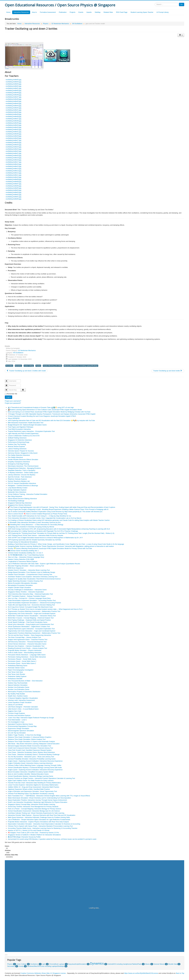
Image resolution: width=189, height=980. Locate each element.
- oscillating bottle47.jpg (13, 97)
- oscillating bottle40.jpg (13, 112)
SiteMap (98, 12)
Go (182, 4)
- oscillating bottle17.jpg (13, 162)
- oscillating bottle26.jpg (13, 142)
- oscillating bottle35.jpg (13, 123)
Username (8, 380)
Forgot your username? (13, 401)
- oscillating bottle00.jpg (13, 199)
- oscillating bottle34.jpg (13, 125)
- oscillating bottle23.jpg (13, 149)
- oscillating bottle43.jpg (13, 106)
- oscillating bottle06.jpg (13, 186)
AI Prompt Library (163, 12)
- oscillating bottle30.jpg (13, 134)
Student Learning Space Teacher (142, 12)
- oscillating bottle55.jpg (13, 80)
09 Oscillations (18, 353)
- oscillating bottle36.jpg (13, 121)
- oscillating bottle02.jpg (13, 195)
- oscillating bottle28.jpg (13, 138)
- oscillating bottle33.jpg (13, 127)
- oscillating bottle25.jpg (13, 145)
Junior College (29, 366)
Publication (63, 12)
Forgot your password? (13, 403)
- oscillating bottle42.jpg (13, 108)
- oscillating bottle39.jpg (13, 114)
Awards (89, 12)
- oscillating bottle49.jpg (13, 93)
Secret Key (8, 389)
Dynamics (18, 366)
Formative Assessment (48, 12)
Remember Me (12, 394)
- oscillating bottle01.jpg (13, 197)
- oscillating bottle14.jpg (13, 169)
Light (44, 964)
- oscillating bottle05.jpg (13, 188)
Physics (10, 964)
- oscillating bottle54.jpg (13, 82)
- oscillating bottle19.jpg (13, 158)
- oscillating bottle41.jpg (13, 110)
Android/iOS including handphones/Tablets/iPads (124, 964)
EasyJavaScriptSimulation (77, 964)
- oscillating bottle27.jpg (13, 140)
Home (8, 12)
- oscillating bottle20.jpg (13, 156)
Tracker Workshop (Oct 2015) (52, 366)
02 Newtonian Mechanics (27, 350)
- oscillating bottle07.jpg (13, 184)
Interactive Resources (21, 12)
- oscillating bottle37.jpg (13, 119)
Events (81, 12)
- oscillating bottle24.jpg (13, 147)
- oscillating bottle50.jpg (13, 90)
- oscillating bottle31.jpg (13, 132)
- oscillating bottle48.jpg (13, 95)
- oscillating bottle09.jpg (13, 179)
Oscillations (34, 964)
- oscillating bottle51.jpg (13, 88)
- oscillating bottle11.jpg (13, 175)
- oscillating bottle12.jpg (13, 173)
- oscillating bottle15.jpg (13, 166)
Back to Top (180, 973)
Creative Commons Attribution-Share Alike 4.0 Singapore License (43, 973)
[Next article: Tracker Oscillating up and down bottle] (168, 371)
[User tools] (181, 35)
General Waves (159, 964)
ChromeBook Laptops (57, 964)
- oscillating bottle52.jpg (13, 86)
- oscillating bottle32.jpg (13, 129)
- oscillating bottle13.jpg (13, 171)
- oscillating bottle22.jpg (13, 151)
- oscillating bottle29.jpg (13, 136)
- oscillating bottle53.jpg (13, 84)
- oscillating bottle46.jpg (13, 99)
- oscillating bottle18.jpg (13, 160)
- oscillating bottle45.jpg (13, 101)
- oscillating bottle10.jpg (13, 177)
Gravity (21, 966)
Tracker (38, 366)
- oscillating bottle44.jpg (13, 103)
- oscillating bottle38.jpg (13, 116)
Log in (8, 397)
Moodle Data (173, 964)
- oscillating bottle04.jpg (13, 190)
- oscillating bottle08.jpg (13, 182)
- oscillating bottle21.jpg (13, 153)
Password (8, 384)
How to (34, 12)
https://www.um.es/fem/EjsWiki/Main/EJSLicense (141, 973)
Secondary (9, 366)
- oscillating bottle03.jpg (13, 192)
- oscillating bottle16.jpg (13, 164)
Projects (73, 12)
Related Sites (108, 12)
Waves (147, 964)
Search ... (155, 3)
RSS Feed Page (122, 12)
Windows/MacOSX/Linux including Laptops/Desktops (81, 366)
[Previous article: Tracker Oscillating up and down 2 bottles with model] (26, 371)
